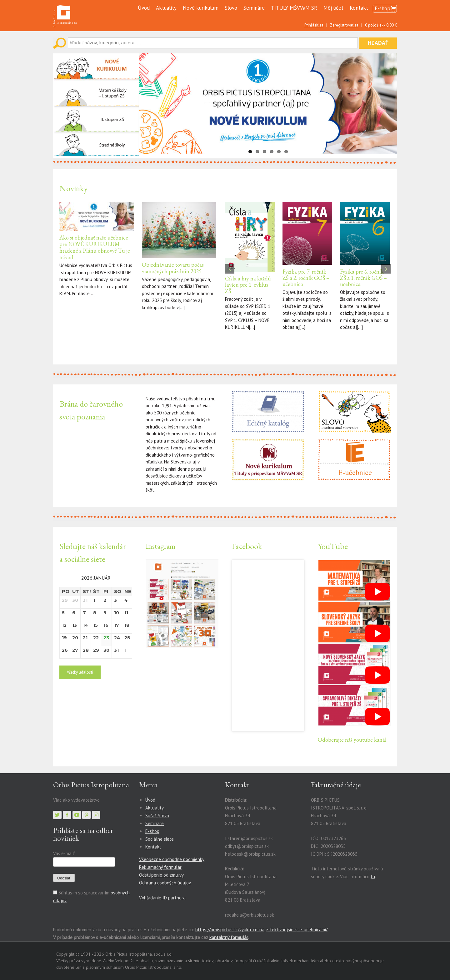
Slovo (231, 8)
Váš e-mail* (64, 853)
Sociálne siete (160, 839)
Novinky (74, 188)
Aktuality (166, 8)
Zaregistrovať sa (344, 25)
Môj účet (333, 8)
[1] (354, 564)
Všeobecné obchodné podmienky (172, 859)
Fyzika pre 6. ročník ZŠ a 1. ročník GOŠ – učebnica (363, 278)
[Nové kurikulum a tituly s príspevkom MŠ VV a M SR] (268, 442)
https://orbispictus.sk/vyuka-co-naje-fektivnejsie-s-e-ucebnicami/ (261, 930)
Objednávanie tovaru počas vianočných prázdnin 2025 (173, 268)
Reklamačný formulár (160, 867)
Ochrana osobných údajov (165, 883)
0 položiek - (381, 25)
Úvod (144, 8)
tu (373, 876)
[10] (354, 688)
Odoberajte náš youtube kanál (352, 740)
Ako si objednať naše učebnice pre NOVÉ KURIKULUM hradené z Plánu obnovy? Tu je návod (95, 247)
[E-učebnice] (354, 442)
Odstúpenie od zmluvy (161, 875)
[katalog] (268, 394)
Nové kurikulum (201, 8)
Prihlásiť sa (314, 25)
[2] (354, 605)
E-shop (382, 8)
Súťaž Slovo (157, 816)
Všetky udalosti (80, 672)
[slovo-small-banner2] (354, 394)
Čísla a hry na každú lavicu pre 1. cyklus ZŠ (248, 285)
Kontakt (359, 8)
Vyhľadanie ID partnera (162, 898)
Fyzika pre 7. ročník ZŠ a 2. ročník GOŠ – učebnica (306, 278)
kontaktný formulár (229, 937)
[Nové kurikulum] (96, 57)
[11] (354, 647)
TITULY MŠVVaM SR (294, 8)
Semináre (254, 8)
